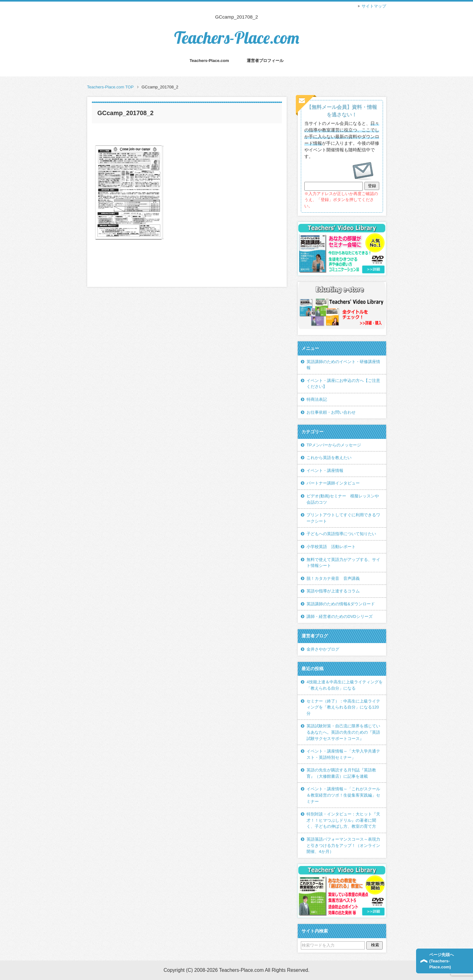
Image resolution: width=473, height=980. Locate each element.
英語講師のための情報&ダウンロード (341, 604)
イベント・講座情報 (325, 470)
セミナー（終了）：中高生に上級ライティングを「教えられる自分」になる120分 (343, 707)
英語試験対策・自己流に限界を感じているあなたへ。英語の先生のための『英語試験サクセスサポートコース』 (343, 732)
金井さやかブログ (323, 649)
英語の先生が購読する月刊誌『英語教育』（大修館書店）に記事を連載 (341, 773)
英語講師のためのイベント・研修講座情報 (343, 365)
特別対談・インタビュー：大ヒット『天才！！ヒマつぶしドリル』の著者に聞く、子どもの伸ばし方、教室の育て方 (343, 820)
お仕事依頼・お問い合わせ (331, 412)
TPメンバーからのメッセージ (334, 445)
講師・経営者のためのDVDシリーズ (340, 616)
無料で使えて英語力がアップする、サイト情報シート (343, 563)
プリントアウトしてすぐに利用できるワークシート (343, 518)
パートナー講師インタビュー (333, 483)
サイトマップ (374, 6)
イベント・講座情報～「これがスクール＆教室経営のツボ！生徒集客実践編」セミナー (343, 795)
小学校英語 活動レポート (331, 547)
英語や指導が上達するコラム (333, 591)
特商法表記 (317, 399)
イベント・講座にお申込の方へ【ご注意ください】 (343, 384)
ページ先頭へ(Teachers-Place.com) (442, 961)
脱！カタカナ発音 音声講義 (333, 578)
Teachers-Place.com (237, 38)
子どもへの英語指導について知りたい (341, 534)
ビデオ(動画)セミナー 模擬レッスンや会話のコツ (343, 499)
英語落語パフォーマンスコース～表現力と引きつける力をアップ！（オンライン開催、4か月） (343, 845)
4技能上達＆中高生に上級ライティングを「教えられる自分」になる (344, 685)
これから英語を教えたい (329, 458)
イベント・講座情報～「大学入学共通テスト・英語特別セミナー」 (343, 754)
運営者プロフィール (265, 61)
